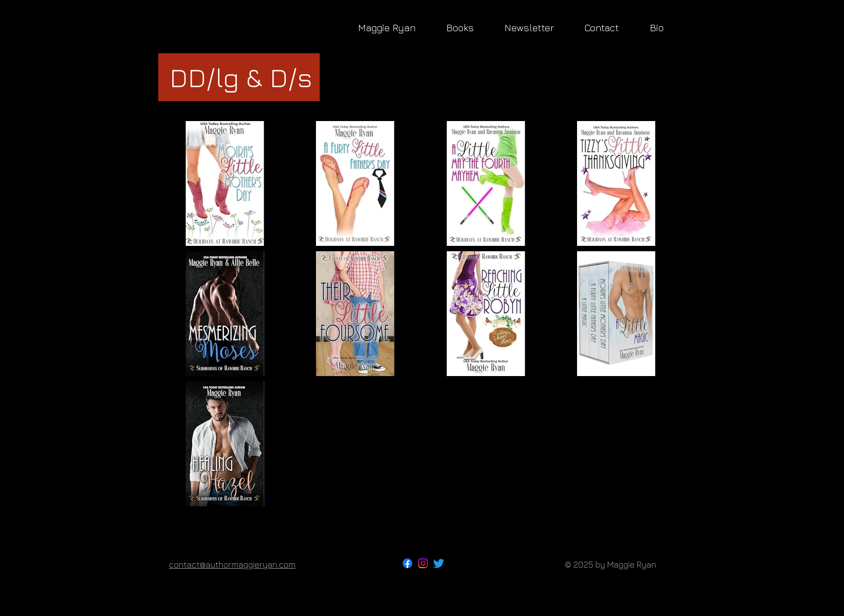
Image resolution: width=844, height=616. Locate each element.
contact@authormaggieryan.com (232, 564)
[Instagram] (423, 563)
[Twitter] (439, 563)
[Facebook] (407, 563)
